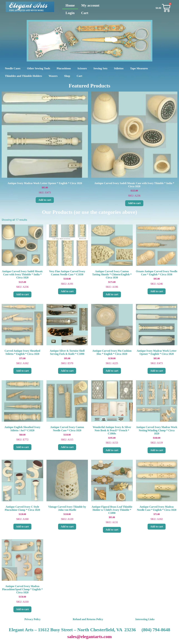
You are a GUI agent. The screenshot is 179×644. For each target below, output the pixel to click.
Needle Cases (13, 68)
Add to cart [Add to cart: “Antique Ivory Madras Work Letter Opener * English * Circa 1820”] (45, 200)
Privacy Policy (32, 619)
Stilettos (119, 68)
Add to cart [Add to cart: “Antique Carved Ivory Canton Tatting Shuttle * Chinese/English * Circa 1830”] (112, 294)
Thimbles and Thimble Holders (23, 76)
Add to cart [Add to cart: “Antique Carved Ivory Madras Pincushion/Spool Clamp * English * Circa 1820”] (22, 609)
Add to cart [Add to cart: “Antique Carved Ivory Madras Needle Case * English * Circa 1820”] (157, 527)
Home (70, 5)
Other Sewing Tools (39, 68)
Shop (67, 76)
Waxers (53, 76)
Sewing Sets (100, 68)
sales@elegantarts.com (90, 637)
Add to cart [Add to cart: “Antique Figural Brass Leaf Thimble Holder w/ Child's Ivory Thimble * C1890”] (112, 530)
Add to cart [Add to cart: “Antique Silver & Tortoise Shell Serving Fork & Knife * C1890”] (67, 371)
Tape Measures (139, 68)
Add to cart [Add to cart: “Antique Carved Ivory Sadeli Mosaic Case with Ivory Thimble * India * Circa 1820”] (134, 203)
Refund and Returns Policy (88, 619)
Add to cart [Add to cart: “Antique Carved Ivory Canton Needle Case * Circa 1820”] (67, 447)
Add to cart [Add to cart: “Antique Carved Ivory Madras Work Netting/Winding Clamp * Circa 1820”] (157, 450)
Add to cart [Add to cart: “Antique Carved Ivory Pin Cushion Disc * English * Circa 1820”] (112, 371)
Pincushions (64, 68)
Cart (85, 13)
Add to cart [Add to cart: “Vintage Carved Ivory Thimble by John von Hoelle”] (67, 527)
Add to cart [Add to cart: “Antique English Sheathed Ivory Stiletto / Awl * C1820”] (22, 447)
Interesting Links (145, 619)
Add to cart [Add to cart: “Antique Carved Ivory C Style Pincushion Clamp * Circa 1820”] (22, 527)
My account (90, 5)
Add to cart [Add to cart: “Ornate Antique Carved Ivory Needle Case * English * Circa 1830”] (157, 291)
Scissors (82, 68)
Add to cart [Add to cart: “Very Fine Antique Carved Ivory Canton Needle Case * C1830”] (67, 291)
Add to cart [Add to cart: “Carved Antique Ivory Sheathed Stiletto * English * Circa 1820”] (22, 371)
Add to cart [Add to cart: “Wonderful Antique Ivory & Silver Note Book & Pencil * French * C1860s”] (112, 450)
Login (70, 13)
